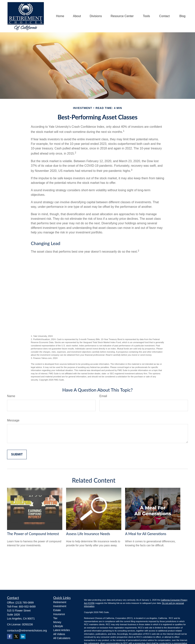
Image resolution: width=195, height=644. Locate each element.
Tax (55, 618)
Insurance (59, 614)
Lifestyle (58, 626)
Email (103, 396)
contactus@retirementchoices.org (27, 631)
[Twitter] (16, 636)
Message (13, 420)
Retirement (60, 602)
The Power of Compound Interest (33, 534)
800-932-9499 (27, 607)
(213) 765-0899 (25, 603)
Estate (57, 610)
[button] (60, 16)
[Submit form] (17, 454)
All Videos (59, 634)
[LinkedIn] (23, 636)
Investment (60, 606)
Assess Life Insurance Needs (88, 534)
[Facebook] (10, 636)
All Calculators (62, 638)
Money (57, 622)
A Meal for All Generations (146, 534)
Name (11, 396)
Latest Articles (62, 630)
